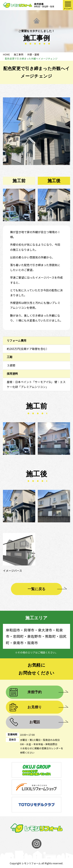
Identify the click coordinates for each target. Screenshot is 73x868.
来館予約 (35, 692)
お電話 (35, 722)
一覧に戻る (37, 589)
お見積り (35, 707)
